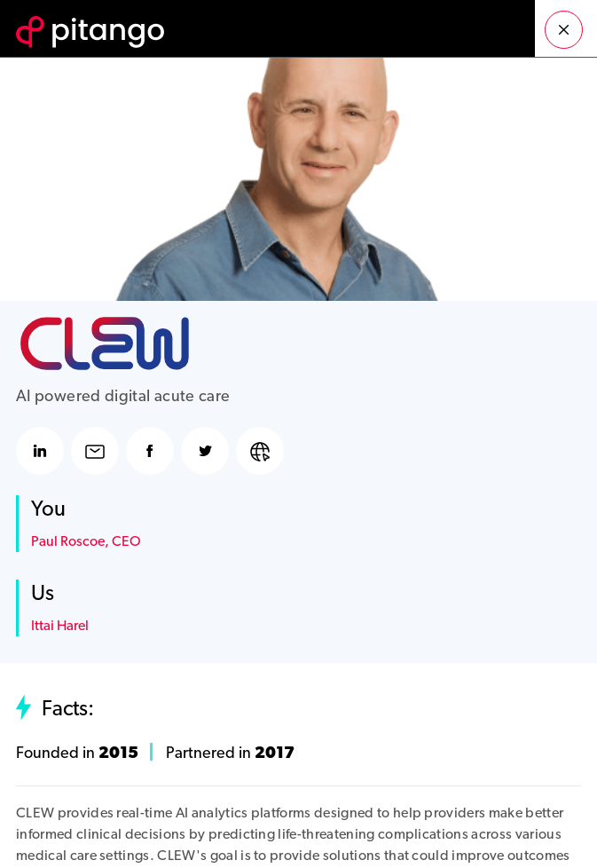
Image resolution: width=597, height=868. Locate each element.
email (95, 451)
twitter (205, 451)
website (260, 451)
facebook (150, 451)
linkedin (40, 451)
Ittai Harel (60, 626)
